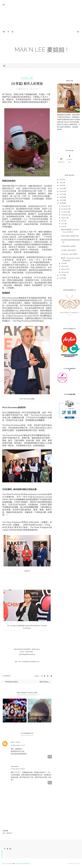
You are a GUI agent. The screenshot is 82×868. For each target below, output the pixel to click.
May (63, 226)
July (63, 221)
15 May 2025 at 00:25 (18, 769)
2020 (61, 197)
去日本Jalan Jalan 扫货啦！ (70, 254)
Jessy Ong (15, 742)
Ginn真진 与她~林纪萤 (68, 250)
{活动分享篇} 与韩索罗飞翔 (70, 236)
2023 (61, 188)
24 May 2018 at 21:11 (18, 745)
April (63, 263)
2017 (61, 275)
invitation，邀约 (27, 78)
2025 (61, 183)
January (64, 272)
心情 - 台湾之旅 (35, 718)
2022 (61, 191)
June (63, 224)
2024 (61, 185)
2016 (61, 278)
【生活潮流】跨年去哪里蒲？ (14, 718)
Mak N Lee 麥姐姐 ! (41, 50)
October (64, 212)
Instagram (61, 160)
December (65, 206)
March (63, 266)
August (64, 218)
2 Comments (7, 676)
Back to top (74, 864)
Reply (50, 757)
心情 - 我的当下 (7, 833)
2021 (61, 194)
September (65, 215)
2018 (61, 203)
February (64, 269)
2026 (61, 180)
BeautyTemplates (23, 864)
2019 (61, 200)
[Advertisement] (42, 21)
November (65, 209)
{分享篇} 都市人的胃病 (68, 246)
